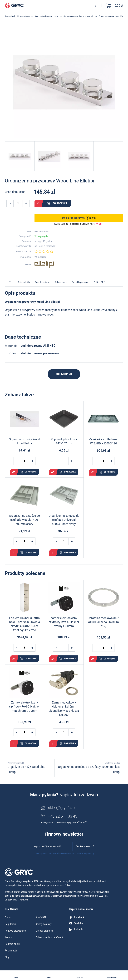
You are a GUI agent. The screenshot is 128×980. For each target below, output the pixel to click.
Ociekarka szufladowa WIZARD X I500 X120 (103, 441)
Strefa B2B (41, 917)
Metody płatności (44, 931)
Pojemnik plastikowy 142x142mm (64, 441)
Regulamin (10, 924)
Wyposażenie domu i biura (47, 16)
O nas (8, 917)
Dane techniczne (42, 282)
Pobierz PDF (99, 282)
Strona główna (24, 16)
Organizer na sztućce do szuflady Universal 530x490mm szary (64, 520)
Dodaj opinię (64, 374)
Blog (7, 957)
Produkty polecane (80, 282)
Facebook (77, 917)
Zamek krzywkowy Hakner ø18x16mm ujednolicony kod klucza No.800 (64, 709)
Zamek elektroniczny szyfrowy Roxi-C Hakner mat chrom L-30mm (24, 706)
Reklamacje (11, 951)
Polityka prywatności (16, 931)
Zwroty (8, 937)
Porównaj (38, 203)
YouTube (76, 923)
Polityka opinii (12, 944)
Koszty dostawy (44, 924)
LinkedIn (76, 929)
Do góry (10, 282)
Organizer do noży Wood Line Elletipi (24, 441)
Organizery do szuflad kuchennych (79, 16)
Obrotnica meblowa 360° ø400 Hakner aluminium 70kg (103, 622)
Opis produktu (24, 282)
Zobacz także (61, 282)
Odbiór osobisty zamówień (49, 937)
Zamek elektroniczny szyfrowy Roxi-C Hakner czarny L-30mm (64, 622)
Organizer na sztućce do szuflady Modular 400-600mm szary (24, 520)
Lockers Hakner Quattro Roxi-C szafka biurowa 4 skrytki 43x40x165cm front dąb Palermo (25, 624)
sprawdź (51, 246)
